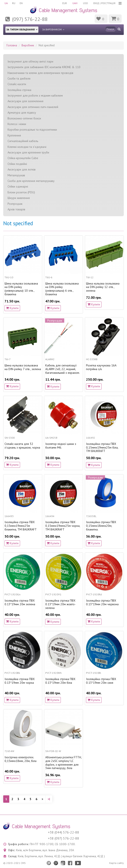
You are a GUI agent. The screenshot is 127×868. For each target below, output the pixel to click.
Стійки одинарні (18, 186)
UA (6, 3)
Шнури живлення (19, 198)
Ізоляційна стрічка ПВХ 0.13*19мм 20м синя (101, 681)
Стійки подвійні (17, 164)
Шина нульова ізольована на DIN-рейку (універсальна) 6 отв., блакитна (62, 289)
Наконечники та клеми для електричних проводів (40, 73)
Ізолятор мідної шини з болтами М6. (61, 446)
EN (21, 3)
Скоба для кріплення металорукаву (31, 181)
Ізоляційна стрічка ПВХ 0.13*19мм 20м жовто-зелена (60, 604)
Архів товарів (16, 209)
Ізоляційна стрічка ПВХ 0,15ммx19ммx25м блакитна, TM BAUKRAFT (21, 526)
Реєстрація (108, 3)
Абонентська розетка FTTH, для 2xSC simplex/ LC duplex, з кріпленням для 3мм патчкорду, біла (63, 763)
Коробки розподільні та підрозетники (32, 130)
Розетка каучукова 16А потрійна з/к (101, 367)
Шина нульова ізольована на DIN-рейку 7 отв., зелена (23, 367)
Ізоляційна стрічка (19, 90)
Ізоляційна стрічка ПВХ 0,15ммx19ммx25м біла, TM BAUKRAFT (102, 447)
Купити (12, 308)
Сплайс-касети (17, 84)
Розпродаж (15, 204)
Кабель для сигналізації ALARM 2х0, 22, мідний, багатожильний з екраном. (63, 369)
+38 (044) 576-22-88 (63, 832)
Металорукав (16, 175)
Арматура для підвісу (22, 113)
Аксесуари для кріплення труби (28, 152)
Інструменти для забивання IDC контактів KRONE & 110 (44, 67)
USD (85, 3)
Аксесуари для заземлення (25, 101)
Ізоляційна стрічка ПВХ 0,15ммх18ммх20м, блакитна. (101, 526)
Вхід (96, 3)
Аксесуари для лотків (22, 169)
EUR (65, 3)
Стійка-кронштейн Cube (23, 158)
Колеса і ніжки (17, 124)
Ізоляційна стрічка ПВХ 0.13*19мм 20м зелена (20, 602)
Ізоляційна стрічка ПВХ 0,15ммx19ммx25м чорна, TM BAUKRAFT (63, 526)
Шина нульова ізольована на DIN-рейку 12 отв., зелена (103, 287)
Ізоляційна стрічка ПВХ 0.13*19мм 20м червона (102, 602)
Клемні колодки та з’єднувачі (27, 147)
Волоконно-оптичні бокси (24, 118)
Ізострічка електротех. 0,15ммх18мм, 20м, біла (20, 759)
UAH (75, 3)
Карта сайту (117, 863)
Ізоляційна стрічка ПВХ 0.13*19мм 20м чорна (20, 681)
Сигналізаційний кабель (23, 141)
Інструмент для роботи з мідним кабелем (35, 95)
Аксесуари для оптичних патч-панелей (33, 107)
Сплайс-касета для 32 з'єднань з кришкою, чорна (22, 446)
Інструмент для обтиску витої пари (30, 61)
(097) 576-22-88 (30, 19)
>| (49, 799)
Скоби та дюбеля (19, 78)
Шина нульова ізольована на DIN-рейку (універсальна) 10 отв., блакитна (21, 289)
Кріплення (14, 135)
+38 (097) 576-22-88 (63, 838)
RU (14, 3)
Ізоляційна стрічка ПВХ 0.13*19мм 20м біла (60, 681)
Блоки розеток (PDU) (21, 192)
